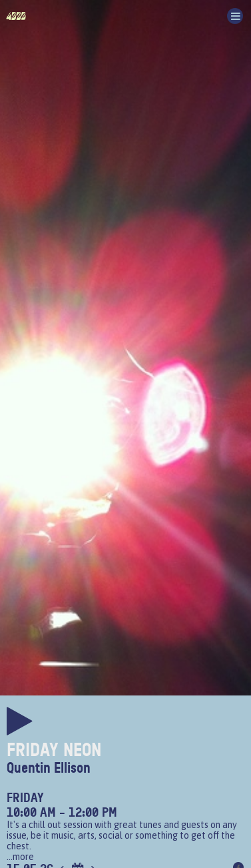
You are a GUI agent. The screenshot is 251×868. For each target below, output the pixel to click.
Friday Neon (54, 750)
